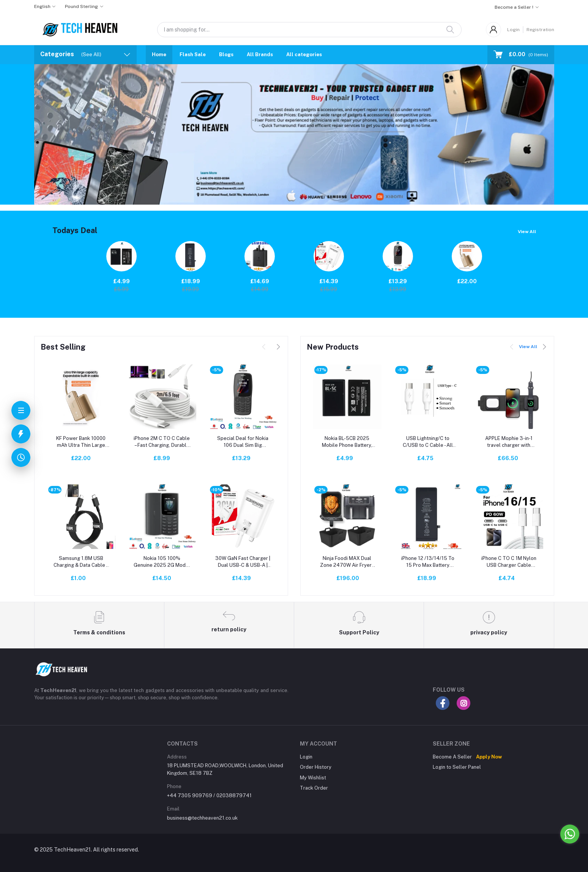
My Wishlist (313, 778)
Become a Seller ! (514, 7)
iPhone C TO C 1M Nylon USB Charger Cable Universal (509, 562)
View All (527, 232)
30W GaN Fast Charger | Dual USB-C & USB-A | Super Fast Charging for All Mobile (243, 562)
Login (513, 30)
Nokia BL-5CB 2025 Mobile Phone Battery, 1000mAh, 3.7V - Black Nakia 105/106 (347, 442)
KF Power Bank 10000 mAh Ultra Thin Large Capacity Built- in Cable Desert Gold (81, 442)
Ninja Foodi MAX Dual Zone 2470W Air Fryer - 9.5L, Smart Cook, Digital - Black (347, 562)
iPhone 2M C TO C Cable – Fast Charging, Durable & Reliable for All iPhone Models (162, 442)
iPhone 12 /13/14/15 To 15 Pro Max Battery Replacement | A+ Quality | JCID (428, 562)
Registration (540, 30)
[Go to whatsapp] (570, 834)
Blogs (226, 54)
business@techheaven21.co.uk (202, 818)
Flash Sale (193, 54)
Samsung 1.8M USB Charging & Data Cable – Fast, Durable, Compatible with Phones (81, 562)
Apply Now (489, 757)
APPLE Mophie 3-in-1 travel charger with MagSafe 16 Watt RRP (509, 442)
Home (159, 54)
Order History (316, 767)
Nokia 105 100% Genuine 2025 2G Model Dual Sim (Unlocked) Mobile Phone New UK (162, 562)
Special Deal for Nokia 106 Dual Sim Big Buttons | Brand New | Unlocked (243, 442)
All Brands (260, 54)
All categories (304, 54)
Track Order (314, 788)
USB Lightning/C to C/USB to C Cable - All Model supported (428, 442)
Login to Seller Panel (457, 767)
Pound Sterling (81, 6)
